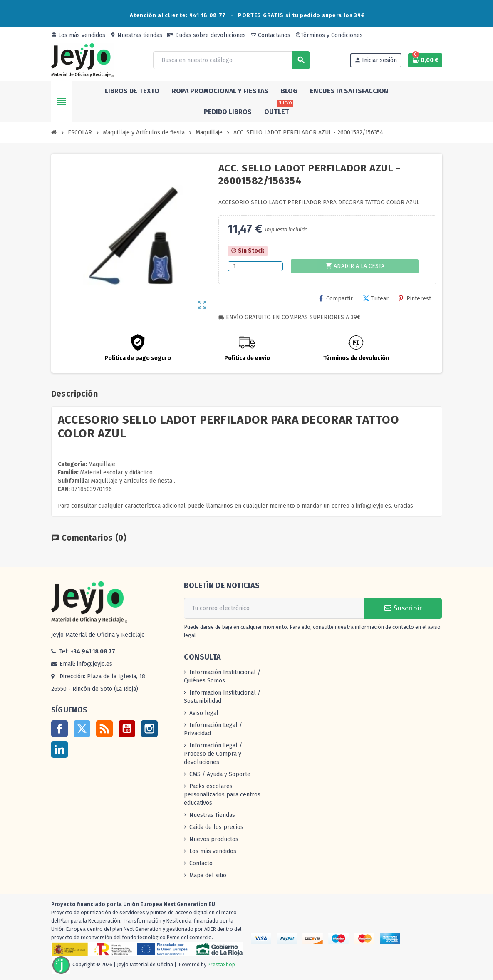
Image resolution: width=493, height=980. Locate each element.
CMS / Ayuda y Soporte (220, 774)
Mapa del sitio (208, 875)
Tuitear (376, 299)
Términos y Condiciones (329, 35)
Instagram (149, 729)
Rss (104, 729)
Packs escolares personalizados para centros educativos (222, 795)
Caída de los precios (216, 827)
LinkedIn (59, 749)
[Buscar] (231, 60)
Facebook (59, 729)
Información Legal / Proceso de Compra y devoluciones (213, 754)
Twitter (82, 729)
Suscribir (403, 608)
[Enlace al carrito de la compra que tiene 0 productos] (425, 60)
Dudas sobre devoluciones (207, 35)
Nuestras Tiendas (212, 815)
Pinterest (415, 299)
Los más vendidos (78, 35)
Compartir (336, 299)
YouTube (127, 729)
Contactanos (271, 35)
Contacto (201, 863)
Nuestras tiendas (136, 35)
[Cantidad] (255, 266)
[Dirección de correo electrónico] (274, 608)
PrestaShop (221, 965)
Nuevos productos (214, 839)
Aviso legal (204, 713)
